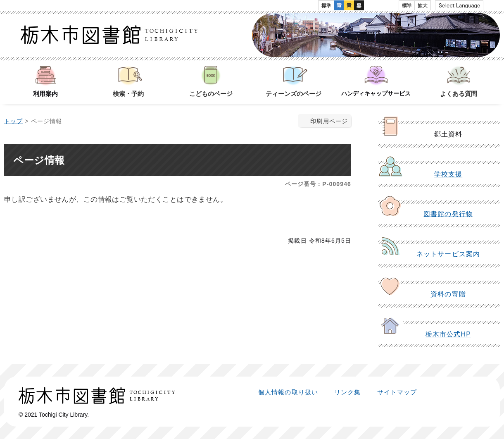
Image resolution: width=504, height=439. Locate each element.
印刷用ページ (329, 121)
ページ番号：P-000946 (318, 184)
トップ (13, 121)
